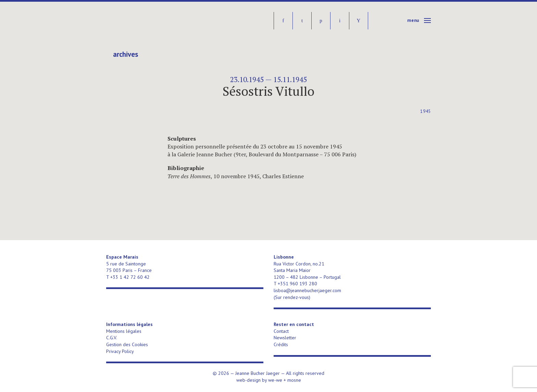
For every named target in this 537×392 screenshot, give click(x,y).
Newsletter (285, 338)
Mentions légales (124, 331)
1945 (426, 111)
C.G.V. (112, 338)
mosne (294, 380)
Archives (126, 54)
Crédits (281, 344)
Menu (413, 20)
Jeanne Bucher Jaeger (159, 21)
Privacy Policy (120, 351)
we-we (275, 380)
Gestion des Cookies (127, 344)
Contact (281, 331)
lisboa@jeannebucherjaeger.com (307, 290)
